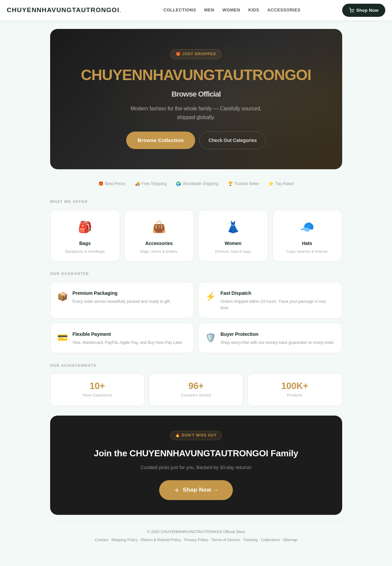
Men (209, 10)
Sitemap (290, 540)
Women (231, 10)
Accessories (284, 10)
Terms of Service (226, 540)
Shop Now (364, 10)
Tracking (251, 540)
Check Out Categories (233, 140)
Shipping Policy (124, 540)
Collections (180, 10)
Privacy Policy (196, 540)
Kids (254, 10)
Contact (102, 540)
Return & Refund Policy (161, 540)
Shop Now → (196, 490)
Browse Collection (161, 140)
